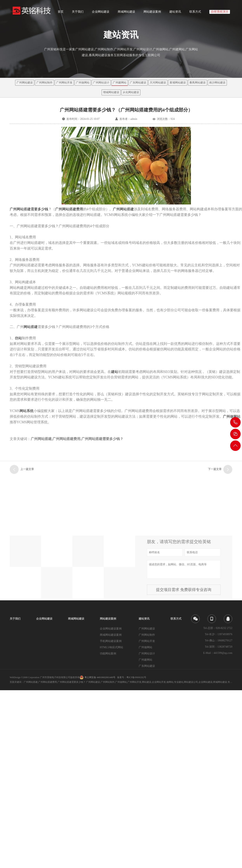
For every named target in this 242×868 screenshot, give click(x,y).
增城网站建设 (111, 92)
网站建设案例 (152, 13)
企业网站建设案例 (111, 629)
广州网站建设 (25, 83)
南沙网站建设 (217, 83)
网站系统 (27, 411)
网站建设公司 (191, 682)
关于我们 (78, 13)
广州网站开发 (64, 83)
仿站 (18, 338)
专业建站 (179, 682)
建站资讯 (175, 13)
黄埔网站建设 (178, 83)
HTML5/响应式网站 (112, 647)
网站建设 (147, 682)
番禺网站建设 (198, 83)
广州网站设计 (101, 83)
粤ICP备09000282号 (136, 677)
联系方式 (195, 13)
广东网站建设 (138, 83)
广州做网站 (83, 83)
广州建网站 (120, 83)
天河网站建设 (158, 83)
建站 (115, 372)
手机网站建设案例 (111, 641)
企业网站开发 (159, 682)
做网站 (170, 682)
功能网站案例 (108, 654)
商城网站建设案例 (111, 635)
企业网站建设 (101, 13)
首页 (61, 13)
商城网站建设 (126, 13)
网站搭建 (31, 327)
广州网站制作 (44, 83)
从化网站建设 (131, 92)
